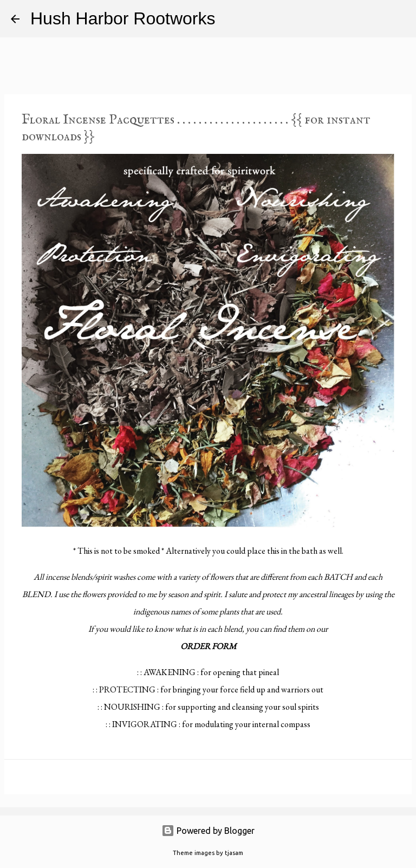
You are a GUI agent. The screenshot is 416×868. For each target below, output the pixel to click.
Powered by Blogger (208, 831)
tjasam (234, 853)
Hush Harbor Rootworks (123, 18)
